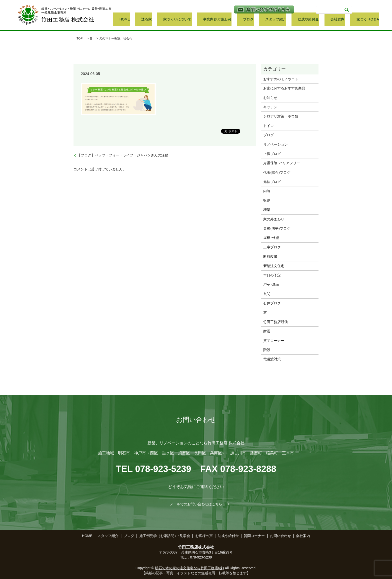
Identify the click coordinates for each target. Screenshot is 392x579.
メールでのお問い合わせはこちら (196, 504)
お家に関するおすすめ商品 (284, 88)
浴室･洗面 (271, 284)
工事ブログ (272, 247)
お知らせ (270, 98)
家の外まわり (274, 219)
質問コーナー (274, 341)
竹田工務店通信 (275, 322)
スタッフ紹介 (292, 20)
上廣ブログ (272, 154)
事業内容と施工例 (240, 20)
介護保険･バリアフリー (282, 163)
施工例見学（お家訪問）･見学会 (165, 536)
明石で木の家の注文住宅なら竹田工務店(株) (189, 568)
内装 (267, 191)
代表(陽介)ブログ (277, 172)
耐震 (267, 331)
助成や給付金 (316, 20)
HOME (167, 20)
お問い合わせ (280, 536)
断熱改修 (270, 256)
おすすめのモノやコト (281, 79)
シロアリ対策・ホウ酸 (281, 116)
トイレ (268, 126)
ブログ (268, 20)
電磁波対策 (272, 359)
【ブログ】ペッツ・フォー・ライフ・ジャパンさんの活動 (123, 155)
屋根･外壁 (271, 238)
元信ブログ (272, 182)
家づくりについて (205, 20)
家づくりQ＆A (368, 20)
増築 (267, 210)
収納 (267, 200)
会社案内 (342, 20)
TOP (79, 38)
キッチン (270, 107)
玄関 (267, 294)
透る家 (182, 20)
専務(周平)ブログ (277, 228)
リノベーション (275, 144)
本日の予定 (272, 275)
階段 (267, 350)
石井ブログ (272, 303)
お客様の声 (204, 536)
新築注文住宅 (274, 266)
